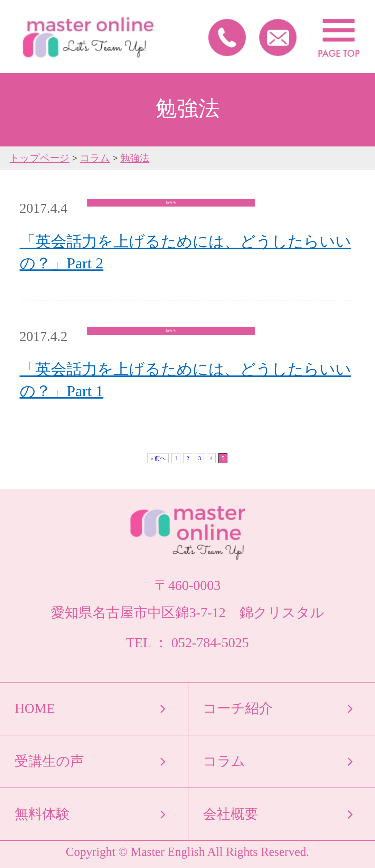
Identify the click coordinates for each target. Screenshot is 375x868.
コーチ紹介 (238, 708)
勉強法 (135, 158)
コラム (95, 158)
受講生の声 (49, 761)
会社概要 (231, 814)
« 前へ (158, 458)
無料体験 (42, 814)
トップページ (40, 158)
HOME (35, 708)
